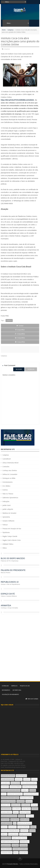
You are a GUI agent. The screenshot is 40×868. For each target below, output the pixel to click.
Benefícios (19, 779)
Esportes (35, 809)
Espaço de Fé (26, 809)
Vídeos (5, 548)
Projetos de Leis (25, 686)
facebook (31, 369)
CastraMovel (7, 459)
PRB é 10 (4, 834)
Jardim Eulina (15, 820)
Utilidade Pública (8, 544)
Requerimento (6, 845)
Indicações (6, 501)
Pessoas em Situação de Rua (12, 529)
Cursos (4, 794)
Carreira (34, 779)
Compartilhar (20, 330)
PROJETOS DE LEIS (25, 834)
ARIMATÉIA (6, 606)
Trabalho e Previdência (20, 849)
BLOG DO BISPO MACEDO (13, 558)
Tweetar (20, 326)
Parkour (5, 525)
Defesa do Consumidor (10, 474)
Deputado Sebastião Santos (10, 798)
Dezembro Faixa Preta (8, 801)
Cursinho (33, 790)
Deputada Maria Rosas (31, 794)
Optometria (6, 517)
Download (5, 686)
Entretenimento (8, 482)
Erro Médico (6, 486)
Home (4, 30)
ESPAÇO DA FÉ (8, 594)
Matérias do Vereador (9, 513)
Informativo (5, 820)
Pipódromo (6, 532)
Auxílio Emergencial (8, 779)
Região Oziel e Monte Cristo (12, 540)
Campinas (11, 30)
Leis (15, 823)
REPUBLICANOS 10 (10, 582)
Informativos (6, 690)
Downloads (21, 801)
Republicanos (25, 842)
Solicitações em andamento (10, 694)
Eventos (5, 490)
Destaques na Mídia (9, 478)
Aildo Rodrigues (21, 776)
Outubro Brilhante (8, 521)
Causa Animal (15, 783)
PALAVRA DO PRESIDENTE (13, 570)
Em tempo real (17, 690)
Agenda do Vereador (8, 776)
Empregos (14, 686)
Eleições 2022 (16, 805)
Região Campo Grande (10, 536)
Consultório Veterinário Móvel (11, 790)
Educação (29, 801)
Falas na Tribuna (8, 494)
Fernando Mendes (13, 864)
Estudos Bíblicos (7, 812)
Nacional (4, 827)
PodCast (32, 831)
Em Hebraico (26, 805)
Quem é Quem (6, 838)
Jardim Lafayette (8, 509)
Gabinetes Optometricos (10, 498)
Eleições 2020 (6, 805)
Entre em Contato (32, 699)
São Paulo (15, 845)
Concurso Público (16, 787)
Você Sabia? (24, 853)
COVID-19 (25, 790)
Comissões (6, 467)
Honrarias (22, 816)
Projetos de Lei (13, 834)
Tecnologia (24, 845)
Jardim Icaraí (6, 505)
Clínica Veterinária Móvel (10, 463)
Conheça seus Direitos (10, 470)
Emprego (34, 805)
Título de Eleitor (6, 849)
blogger (19, 369)
